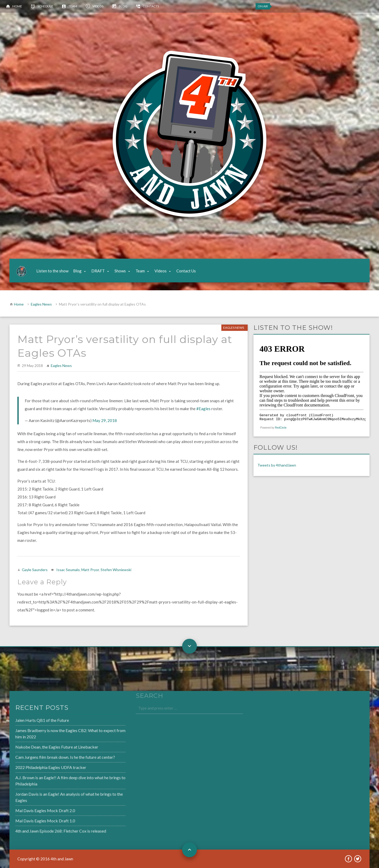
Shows (120, 271)
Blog (123, 6)
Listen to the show (52, 271)
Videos (98, 6)
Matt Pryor (90, 570)
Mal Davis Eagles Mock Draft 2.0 (32, 809)
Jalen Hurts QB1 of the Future (29, 722)
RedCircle (281, 428)
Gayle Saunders (35, 570)
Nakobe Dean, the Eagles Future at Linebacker (43, 748)
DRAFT (98, 271)
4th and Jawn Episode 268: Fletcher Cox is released (47, 828)
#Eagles (203, 409)
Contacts (151, 6)
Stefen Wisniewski (116, 570)
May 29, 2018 (105, 420)
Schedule (45, 6)
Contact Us (186, 271)
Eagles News (41, 304)
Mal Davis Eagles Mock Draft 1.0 (32, 819)
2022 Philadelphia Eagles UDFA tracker (38, 767)
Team (73, 6)
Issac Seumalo (68, 570)
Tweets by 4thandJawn (277, 465)
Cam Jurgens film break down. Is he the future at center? (51, 757)
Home (17, 6)
